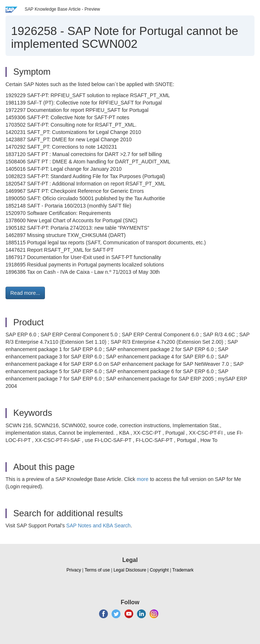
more (143, 479)
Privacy (74, 570)
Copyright (159, 570)
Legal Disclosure (130, 570)
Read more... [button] (25, 293)
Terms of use (97, 570)
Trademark (183, 570)
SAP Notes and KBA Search (99, 526)
